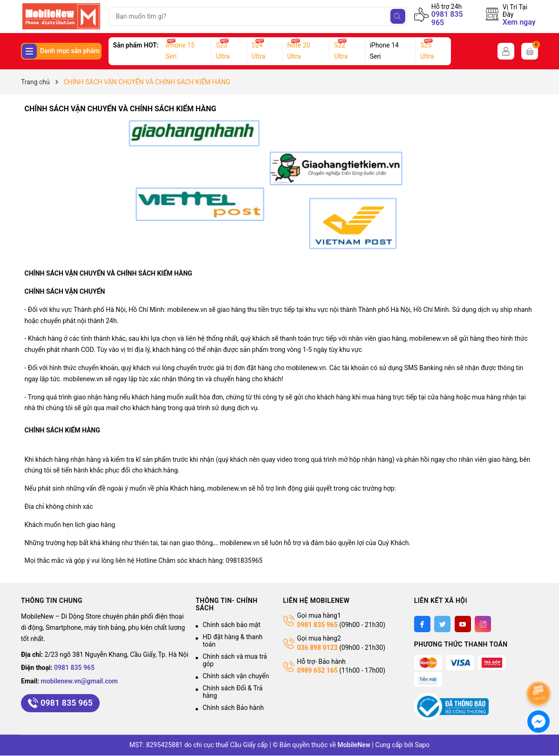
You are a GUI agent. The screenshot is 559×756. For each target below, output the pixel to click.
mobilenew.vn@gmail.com (79, 681)
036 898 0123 (317, 648)
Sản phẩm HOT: (136, 45)
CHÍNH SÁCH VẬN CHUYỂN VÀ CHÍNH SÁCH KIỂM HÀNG (121, 109)
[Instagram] (483, 624)
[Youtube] (463, 624)
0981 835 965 (447, 18)
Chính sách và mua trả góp (235, 660)
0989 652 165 (317, 670)
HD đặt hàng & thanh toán (233, 641)
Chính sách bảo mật (232, 625)
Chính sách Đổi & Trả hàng (233, 692)
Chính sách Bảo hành (233, 708)
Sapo (422, 745)
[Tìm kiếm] (398, 16)
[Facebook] (422, 624)
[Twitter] (442, 624)
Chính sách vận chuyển (236, 676)
